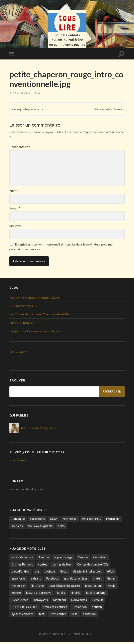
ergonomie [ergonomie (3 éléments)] (19, 580)
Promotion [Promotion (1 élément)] (80, 609)
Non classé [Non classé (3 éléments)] (70, 521)
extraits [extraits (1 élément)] (36, 580)
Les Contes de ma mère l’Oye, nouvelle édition (40, 316)
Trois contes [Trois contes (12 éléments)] (58, 616)
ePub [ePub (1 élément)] (111, 573)
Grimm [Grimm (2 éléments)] (111, 580)
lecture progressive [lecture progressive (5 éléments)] (39, 594)
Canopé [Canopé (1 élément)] (83, 559)
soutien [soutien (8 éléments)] (97, 609)
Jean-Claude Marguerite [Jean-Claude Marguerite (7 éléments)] (65, 587)
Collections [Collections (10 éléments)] (37, 521)
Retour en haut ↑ (82, 636)
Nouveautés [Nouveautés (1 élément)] (79, 601)
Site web (15, 228)
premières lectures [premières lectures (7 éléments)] (55, 609)
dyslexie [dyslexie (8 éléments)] (50, 573)
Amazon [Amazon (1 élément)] (44, 559)
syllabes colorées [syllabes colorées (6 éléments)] (23, 616)
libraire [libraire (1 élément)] (61, 594)
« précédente (26, 110)
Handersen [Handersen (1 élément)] (19, 587)
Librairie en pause (21, 324)
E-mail (15, 210)
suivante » (109, 110)
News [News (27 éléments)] (54, 521)
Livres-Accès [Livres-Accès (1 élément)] (20, 601)
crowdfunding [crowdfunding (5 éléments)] (21, 573)
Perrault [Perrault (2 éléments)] (98, 601)
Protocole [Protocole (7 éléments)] (113, 521)
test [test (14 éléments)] (42, 616)
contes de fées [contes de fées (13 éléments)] (62, 566)
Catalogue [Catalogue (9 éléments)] (18, 521)
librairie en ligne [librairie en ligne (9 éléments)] (96, 594)
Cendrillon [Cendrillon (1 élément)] (100, 559)
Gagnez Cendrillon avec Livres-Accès (35, 333)
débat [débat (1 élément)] (64, 573)
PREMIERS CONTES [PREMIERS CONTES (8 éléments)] (25, 609)
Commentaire (20, 149)
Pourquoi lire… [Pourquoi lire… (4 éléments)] (91, 521)
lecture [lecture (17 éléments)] (16, 594)
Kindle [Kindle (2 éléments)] (111, 587)
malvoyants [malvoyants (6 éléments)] (41, 601)
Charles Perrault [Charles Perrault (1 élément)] (22, 566)
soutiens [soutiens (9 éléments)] (17, 528)
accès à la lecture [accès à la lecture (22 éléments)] (22, 559)
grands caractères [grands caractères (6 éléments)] (76, 580)
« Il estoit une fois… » (23, 307)
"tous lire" (57, 636)
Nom (14, 192)
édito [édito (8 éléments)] (61, 528)
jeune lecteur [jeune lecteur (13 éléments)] (94, 587)
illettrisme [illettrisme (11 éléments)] (37, 587)
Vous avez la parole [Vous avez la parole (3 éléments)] (40, 528)
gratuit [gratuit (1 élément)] (97, 580)
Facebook (18, 353)
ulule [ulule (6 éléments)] (74, 616)
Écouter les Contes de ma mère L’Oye (34, 299)
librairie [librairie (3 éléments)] (76, 594)
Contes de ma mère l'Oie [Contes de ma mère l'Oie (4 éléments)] (93, 566)
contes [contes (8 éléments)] (43, 566)
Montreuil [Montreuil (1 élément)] (60, 601)
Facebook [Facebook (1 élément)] (53, 580)
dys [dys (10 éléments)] (37, 573)
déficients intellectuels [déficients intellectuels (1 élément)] (87, 573)
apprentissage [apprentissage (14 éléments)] (63, 559)
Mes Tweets (18, 462)
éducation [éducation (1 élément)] (89, 616)
